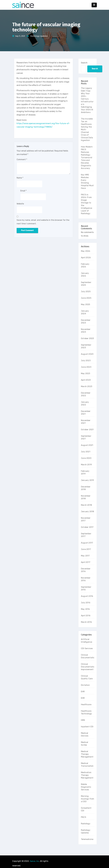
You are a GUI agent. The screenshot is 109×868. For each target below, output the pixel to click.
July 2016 (86, 603)
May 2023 (86, 373)
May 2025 (86, 304)
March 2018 (86, 505)
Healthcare (86, 705)
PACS (84, 817)
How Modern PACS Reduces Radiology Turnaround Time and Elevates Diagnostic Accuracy (87, 158)
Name (20, 178)
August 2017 (87, 543)
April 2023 (86, 380)
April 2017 (86, 562)
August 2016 (87, 596)
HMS (83, 720)
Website (20, 204)
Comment (22, 159)
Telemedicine (87, 839)
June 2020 (86, 458)
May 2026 (86, 251)
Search (84, 63)
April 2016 (86, 616)
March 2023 (87, 386)
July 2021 (86, 452)
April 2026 (86, 258)
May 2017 (85, 556)
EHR (83, 692)
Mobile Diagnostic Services (86, 787)
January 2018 (87, 512)
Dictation (85, 685)
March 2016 (86, 622)
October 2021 (87, 430)
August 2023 (87, 354)
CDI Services (87, 648)
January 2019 (87, 480)
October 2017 (87, 527)
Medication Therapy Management (87, 775)
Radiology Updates (39, 36)
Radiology (86, 824)
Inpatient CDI (87, 727)
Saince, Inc (34, 861)
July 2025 (86, 292)
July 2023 (86, 361)
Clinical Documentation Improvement (88, 667)
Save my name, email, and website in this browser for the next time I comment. (43, 222)
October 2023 (87, 338)
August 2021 (87, 445)
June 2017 (86, 549)
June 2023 (86, 367)
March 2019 (86, 465)
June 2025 (86, 298)
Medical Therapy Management (87, 754)
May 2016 (85, 609)
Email (23, 191)
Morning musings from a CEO (88, 799)
